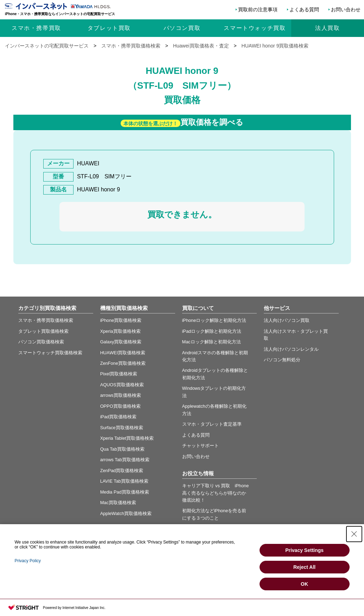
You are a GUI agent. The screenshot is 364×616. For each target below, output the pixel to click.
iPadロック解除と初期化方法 (212, 331)
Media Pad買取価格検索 (125, 492)
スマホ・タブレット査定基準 (212, 424)
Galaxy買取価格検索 (121, 342)
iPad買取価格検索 (119, 417)
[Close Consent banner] (354, 534)
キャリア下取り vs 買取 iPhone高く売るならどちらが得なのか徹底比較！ (216, 493)
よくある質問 (304, 9)
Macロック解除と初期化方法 (212, 342)
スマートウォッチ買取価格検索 (50, 353)
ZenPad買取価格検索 (122, 471)
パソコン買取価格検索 (41, 342)
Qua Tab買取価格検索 (122, 449)
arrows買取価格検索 (121, 395)
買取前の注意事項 (258, 9)
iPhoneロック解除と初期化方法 (214, 320)
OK (304, 584)
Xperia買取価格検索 (120, 331)
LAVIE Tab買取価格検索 (124, 481)
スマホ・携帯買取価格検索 (46, 320)
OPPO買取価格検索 (120, 406)
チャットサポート (200, 446)
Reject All (304, 567)
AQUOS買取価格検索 (122, 385)
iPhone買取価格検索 (121, 320)
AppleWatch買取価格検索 (126, 513)
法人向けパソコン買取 (287, 320)
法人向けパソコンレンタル (291, 349)
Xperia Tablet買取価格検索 (127, 438)
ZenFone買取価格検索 (123, 363)
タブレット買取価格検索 (43, 331)
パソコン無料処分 (282, 360)
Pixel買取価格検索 (119, 374)
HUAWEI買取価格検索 (123, 353)
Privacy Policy (28, 561)
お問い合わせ (346, 9)
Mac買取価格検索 (118, 503)
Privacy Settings (304, 550)
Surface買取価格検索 (122, 428)
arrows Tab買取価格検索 (125, 460)
